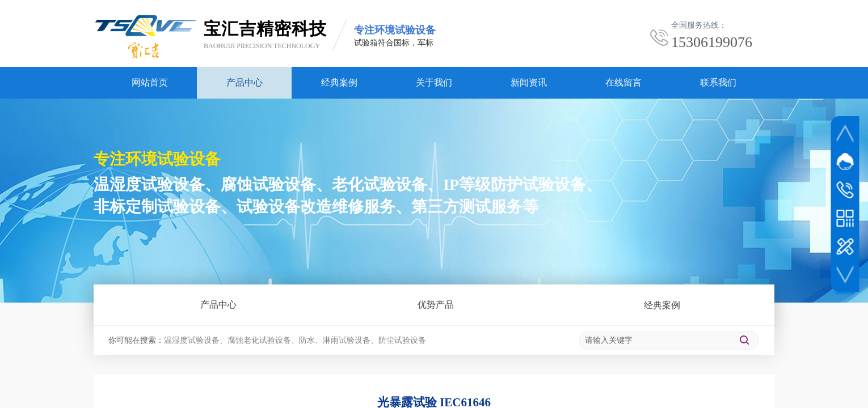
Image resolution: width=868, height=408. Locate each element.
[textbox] (655, 341)
